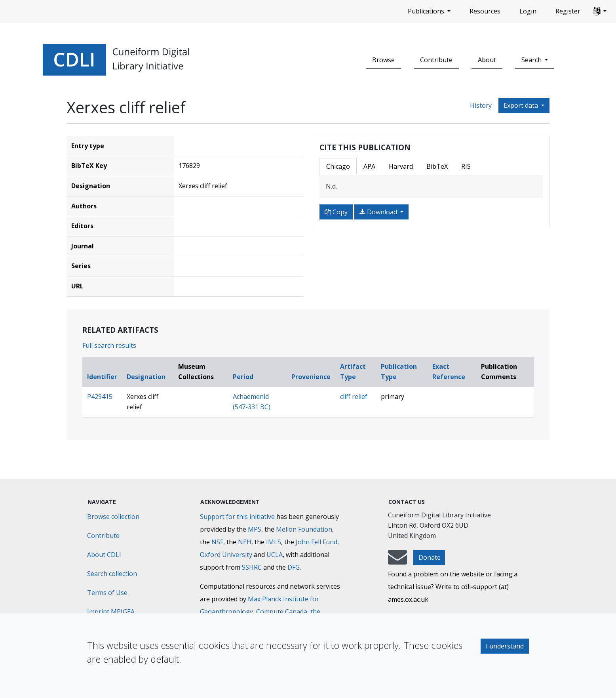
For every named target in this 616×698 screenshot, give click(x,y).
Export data (522, 105)
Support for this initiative (237, 517)
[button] (600, 11)
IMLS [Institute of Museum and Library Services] (274, 542)
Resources (485, 11)
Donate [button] (430, 557)
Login (528, 11)
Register (568, 11)
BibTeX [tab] (437, 166)
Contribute (436, 60)
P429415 (100, 397)
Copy (336, 212)
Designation (146, 377)
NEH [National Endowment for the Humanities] (245, 542)
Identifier (102, 377)
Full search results (109, 345)
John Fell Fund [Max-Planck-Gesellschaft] (317, 542)
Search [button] (532, 60)
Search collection (112, 574)
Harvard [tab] (401, 166)
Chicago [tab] (338, 166)
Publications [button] (427, 11)
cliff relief (354, 397)
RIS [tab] (466, 166)
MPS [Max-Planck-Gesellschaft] (255, 529)
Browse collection (113, 517)
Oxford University (226, 555)
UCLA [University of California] (275, 555)
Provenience (311, 377)
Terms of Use (107, 593)
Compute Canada (282, 612)
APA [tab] (369, 166)
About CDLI (104, 555)
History (481, 105)
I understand (505, 646)
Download (379, 212)
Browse (383, 60)
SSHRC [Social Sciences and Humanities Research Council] (252, 567)
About (487, 60)
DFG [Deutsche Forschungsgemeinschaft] (294, 567)
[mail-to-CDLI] (397, 561)
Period (243, 377)
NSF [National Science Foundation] (217, 542)
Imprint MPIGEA (111, 612)
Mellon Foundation (304, 529)
